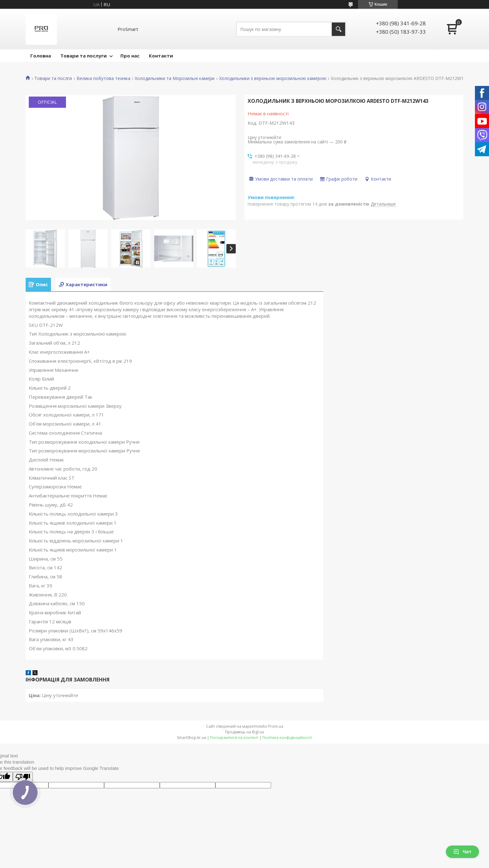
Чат (462, 852)
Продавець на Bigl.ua (245, 732)
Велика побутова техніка (103, 78)
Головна (41, 56)
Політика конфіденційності (287, 738)
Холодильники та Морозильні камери (175, 78)
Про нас (130, 56)
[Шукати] (338, 29)
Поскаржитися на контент (234, 738)
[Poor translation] (23, 777)
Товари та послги (53, 78)
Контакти (161, 56)
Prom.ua (276, 726)
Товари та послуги (83, 56)
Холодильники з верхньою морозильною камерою (273, 78)
